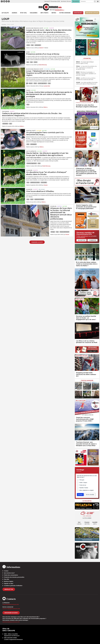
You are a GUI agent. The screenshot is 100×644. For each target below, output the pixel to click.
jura (28, 62)
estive (28, 45)
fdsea (35, 83)
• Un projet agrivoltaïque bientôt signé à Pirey (85, 63)
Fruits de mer (83, 485)
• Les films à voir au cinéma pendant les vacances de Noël (86, 79)
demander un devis (11, 613)
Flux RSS (7, 579)
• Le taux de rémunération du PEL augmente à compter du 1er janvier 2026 (86, 68)
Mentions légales (9, 581)
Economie (47, 69)
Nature (46, 28)
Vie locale (42, 189)
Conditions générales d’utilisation (13, 586)
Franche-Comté (31, 131)
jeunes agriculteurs (42, 83)
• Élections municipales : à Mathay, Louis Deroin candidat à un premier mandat (86, 74)
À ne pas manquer (87, 380)
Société (51, 28)
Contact (6, 571)
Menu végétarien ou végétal (86, 490)
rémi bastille (44, 182)
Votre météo (87, 501)
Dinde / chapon (83, 483)
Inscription (82, 240)
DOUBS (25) (29, 170)
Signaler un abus (9, 583)
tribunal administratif (64, 232)
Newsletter (9, 589)
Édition (52, 10)
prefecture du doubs (35, 182)
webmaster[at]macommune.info (11, 622)
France (28, 90)
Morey (28, 52)
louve (32, 199)
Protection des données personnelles (14, 577)
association (5, 124)
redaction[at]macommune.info (11, 604)
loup (32, 45)
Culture (39, 131)
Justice (59, 206)
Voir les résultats (90, 495)
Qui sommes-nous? (9, 573)
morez (36, 62)
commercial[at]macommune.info (11, 609)
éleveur (31, 83)
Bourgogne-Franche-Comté (35, 28)
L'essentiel (87, 58)
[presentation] (76, 390)
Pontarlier (5, 111)
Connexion (93, 240)
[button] (95, 1)
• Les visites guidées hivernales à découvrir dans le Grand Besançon (87, 83)
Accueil (4, 24)
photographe (33, 144)
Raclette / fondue (84, 488)
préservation (38, 45)
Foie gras (82, 480)
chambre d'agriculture (32, 163)
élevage (53, 232)
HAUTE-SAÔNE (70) (31, 151)
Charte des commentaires (11, 575)
